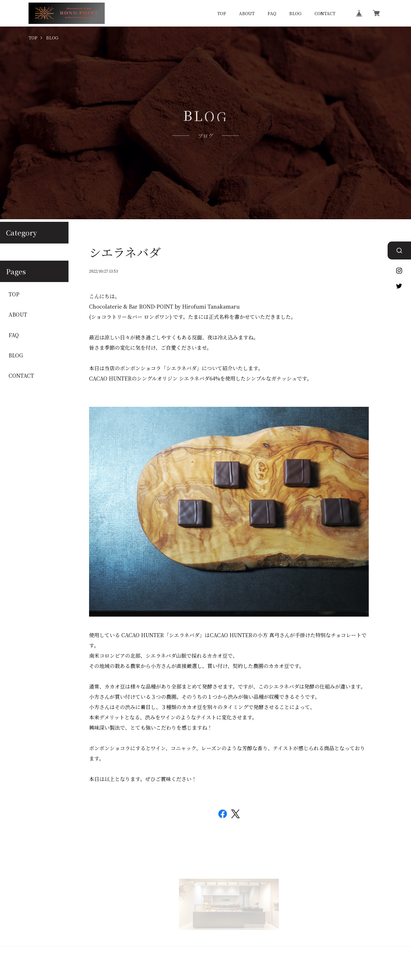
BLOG (295, 13)
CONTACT (325, 13)
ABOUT (247, 13)
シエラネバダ (125, 252)
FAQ (272, 13)
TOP (222, 13)
